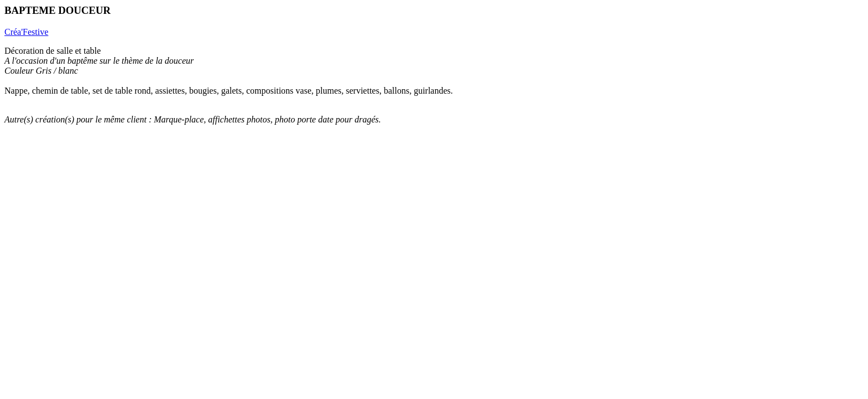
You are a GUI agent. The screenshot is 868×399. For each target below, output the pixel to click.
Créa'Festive (26, 32)
